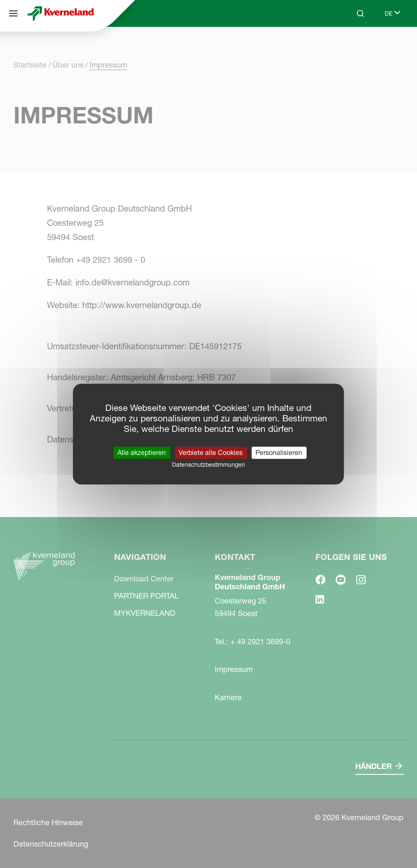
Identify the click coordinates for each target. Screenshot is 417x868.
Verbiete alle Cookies (211, 452)
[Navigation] (13, 13)
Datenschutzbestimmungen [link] (208, 465)
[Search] (360, 13)
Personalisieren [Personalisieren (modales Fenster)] (279, 452)
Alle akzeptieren (142, 452)
